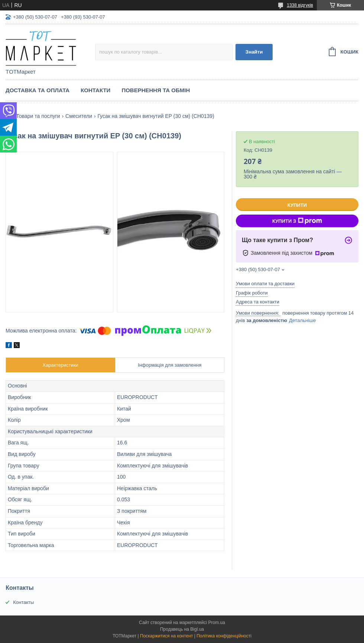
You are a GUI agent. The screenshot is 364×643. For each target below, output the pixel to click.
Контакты (23, 602)
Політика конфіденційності (224, 636)
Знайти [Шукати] (254, 52)
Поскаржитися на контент (166, 636)
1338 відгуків (300, 5)
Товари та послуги (38, 116)
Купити (297, 205)
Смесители (79, 116)
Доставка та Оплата (38, 90)
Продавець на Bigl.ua (182, 629)
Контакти (95, 90)
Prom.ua (217, 623)
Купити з (297, 221)
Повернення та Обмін (156, 90)
